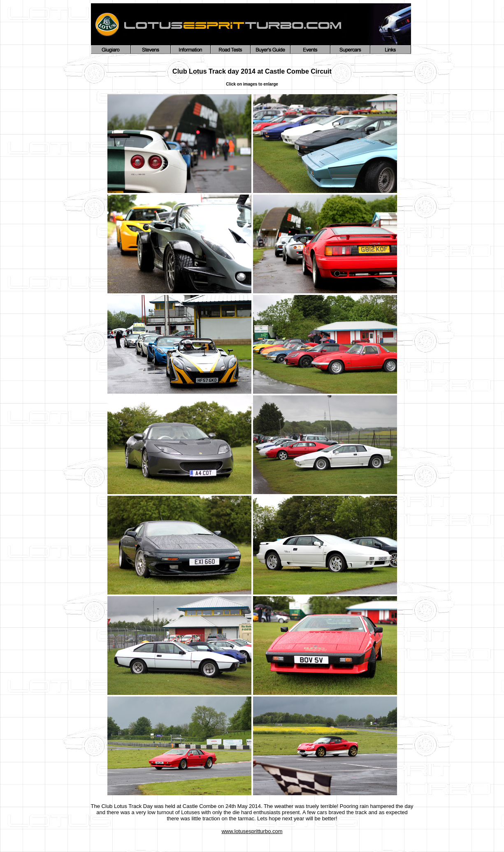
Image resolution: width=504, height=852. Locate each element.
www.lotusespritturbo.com (252, 831)
